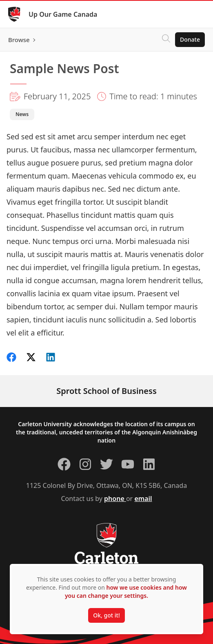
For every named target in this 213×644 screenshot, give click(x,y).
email (143, 499)
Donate (190, 39)
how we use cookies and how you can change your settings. (126, 591)
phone (115, 499)
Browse (19, 40)
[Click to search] (166, 40)
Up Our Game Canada (63, 14)
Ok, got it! (106, 615)
